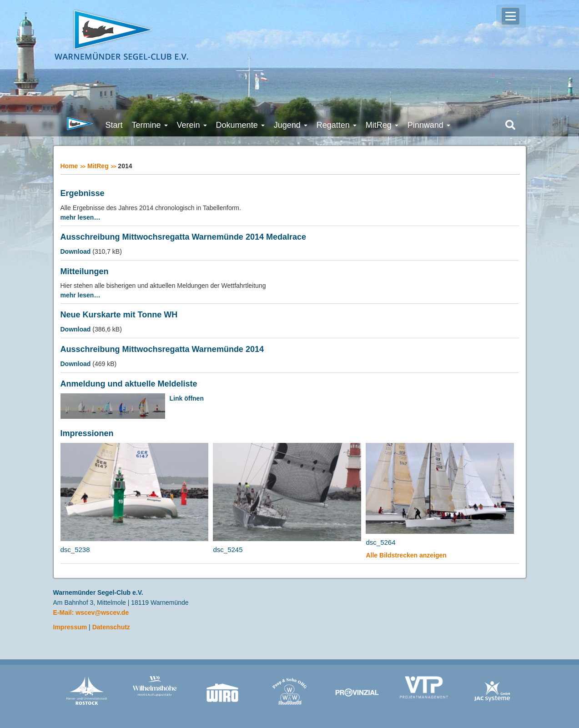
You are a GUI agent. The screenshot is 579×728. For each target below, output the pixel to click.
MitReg (98, 166)
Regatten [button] (337, 125)
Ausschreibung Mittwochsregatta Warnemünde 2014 (162, 349)
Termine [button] (150, 125)
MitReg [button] (382, 125)
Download (76, 251)
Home (69, 166)
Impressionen (87, 434)
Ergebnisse (83, 193)
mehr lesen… (81, 217)
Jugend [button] (291, 125)
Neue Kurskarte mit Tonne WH (119, 315)
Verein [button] (192, 125)
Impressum (70, 627)
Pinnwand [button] (429, 125)
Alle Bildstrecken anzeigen (406, 555)
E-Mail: (65, 613)
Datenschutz (111, 627)
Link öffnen (187, 398)
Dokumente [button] (240, 125)
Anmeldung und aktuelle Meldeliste (129, 384)
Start (114, 125)
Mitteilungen (85, 272)
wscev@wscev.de (102, 613)
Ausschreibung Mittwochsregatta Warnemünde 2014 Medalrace (183, 237)
